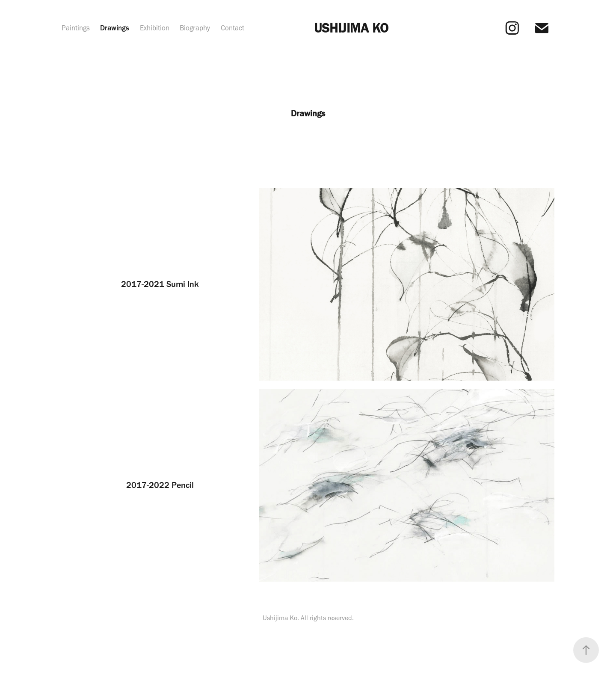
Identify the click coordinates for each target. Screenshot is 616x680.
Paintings (76, 28)
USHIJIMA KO (351, 28)
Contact (232, 28)
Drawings (115, 28)
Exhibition (155, 28)
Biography (195, 28)
